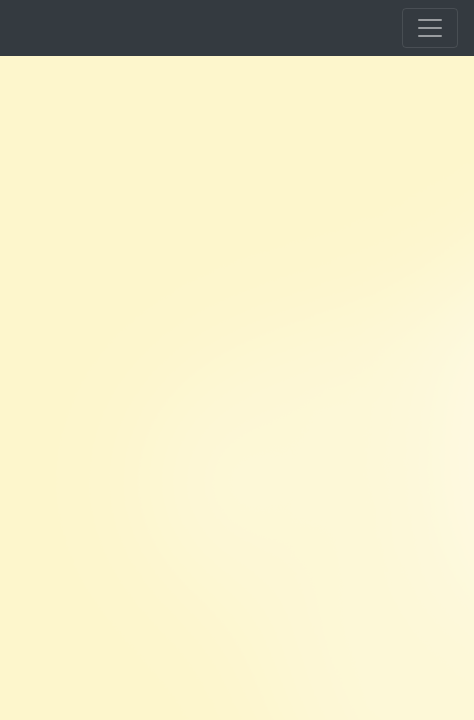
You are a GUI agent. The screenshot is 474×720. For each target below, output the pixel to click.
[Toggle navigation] (430, 28)
